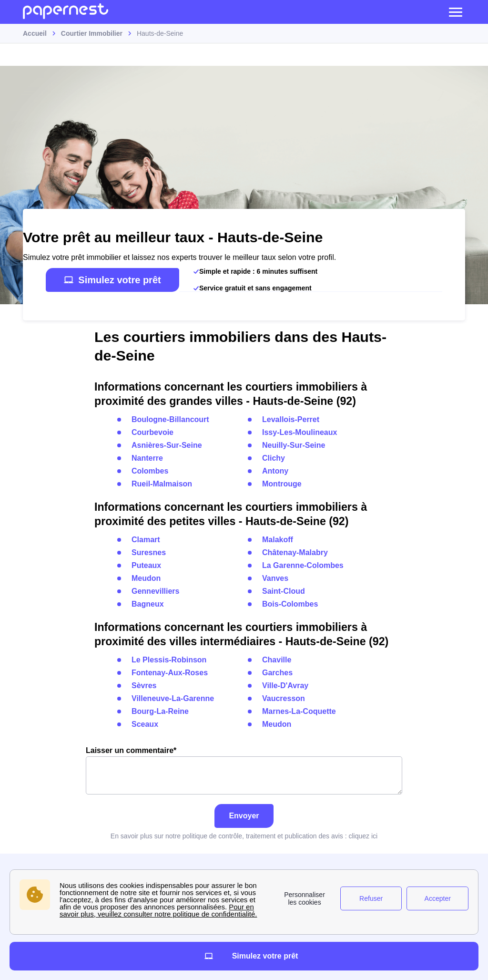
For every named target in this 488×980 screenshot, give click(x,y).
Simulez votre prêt (112, 280)
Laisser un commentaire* (244, 770)
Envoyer (244, 816)
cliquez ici (363, 836)
